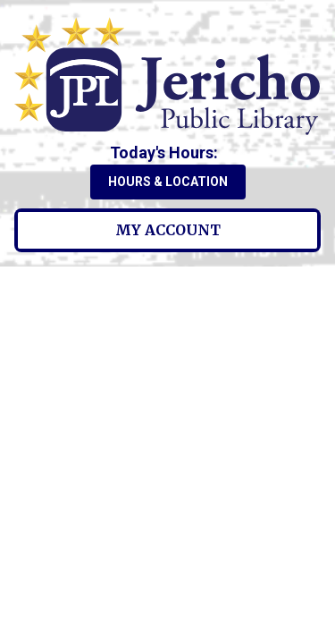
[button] (167, 153)
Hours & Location (168, 182)
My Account (168, 230)
